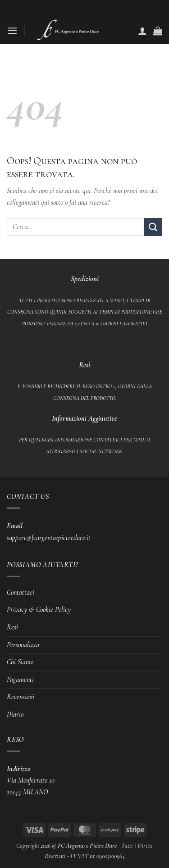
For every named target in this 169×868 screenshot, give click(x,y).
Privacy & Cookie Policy (39, 610)
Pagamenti (20, 680)
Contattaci (21, 592)
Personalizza (23, 645)
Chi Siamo (20, 662)
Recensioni (21, 697)
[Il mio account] (142, 31)
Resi (12, 627)
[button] (12, 30)
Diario (15, 714)
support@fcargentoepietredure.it (49, 538)
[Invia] (153, 227)
